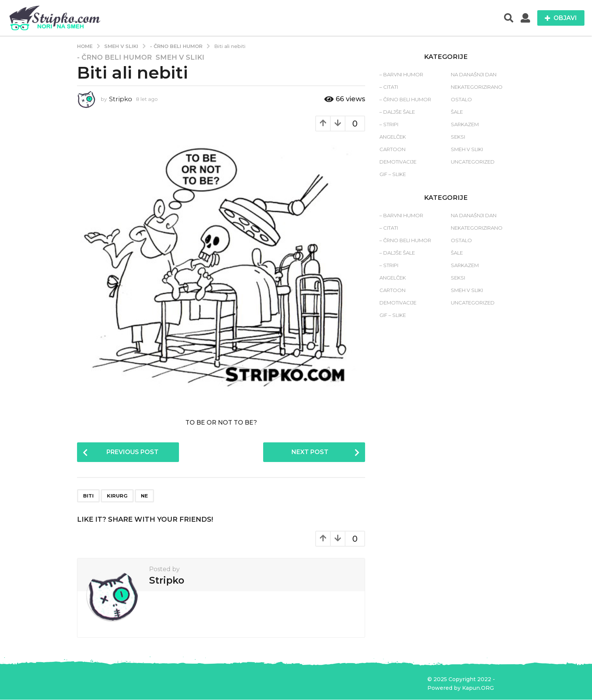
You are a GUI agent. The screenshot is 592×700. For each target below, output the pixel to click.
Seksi (458, 137)
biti (88, 496)
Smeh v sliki (180, 57)
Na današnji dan (474, 74)
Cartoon (392, 149)
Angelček (393, 137)
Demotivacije (398, 162)
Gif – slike (393, 174)
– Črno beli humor (405, 99)
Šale (457, 112)
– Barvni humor (401, 74)
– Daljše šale (397, 112)
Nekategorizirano (477, 87)
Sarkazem (465, 124)
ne (144, 496)
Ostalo (461, 99)
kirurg (117, 496)
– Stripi (389, 124)
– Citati (389, 87)
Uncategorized (473, 162)
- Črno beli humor (114, 57)
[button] (509, 18)
